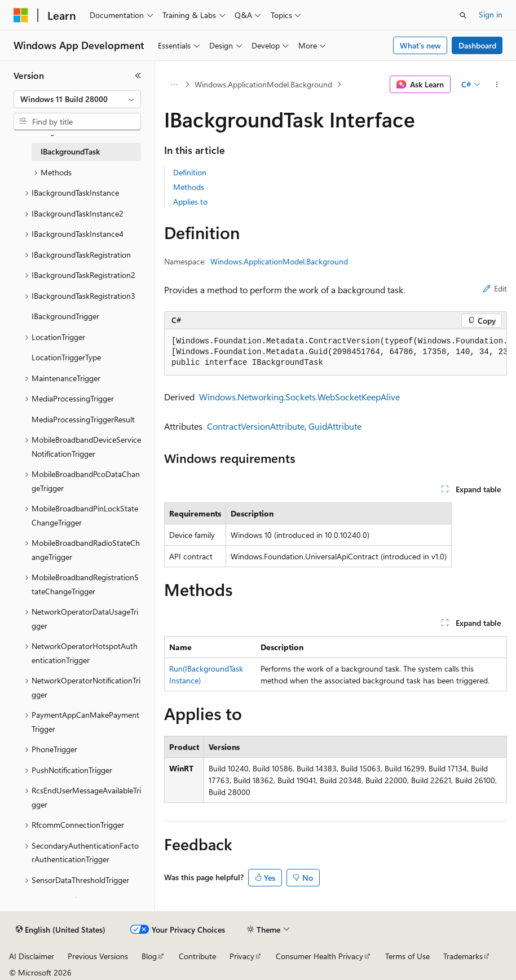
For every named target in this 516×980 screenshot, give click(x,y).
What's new (420, 45)
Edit (495, 288)
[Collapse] (138, 76)
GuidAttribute (335, 426)
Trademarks (463, 956)
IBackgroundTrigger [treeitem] (65, 316)
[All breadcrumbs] (174, 85)
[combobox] (77, 99)
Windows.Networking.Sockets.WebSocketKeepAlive (299, 397)
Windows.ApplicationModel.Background (263, 84)
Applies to (190, 202)
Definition (190, 172)
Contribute (197, 956)
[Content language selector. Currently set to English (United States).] (61, 930)
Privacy (242, 956)
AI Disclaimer (32, 956)
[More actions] (497, 85)
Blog (149, 956)
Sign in (491, 14)
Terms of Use (407, 956)
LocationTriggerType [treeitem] (66, 357)
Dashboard (477, 45)
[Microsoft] (21, 15)
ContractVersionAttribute (256, 426)
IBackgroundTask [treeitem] (70, 151)
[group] (336, 352)
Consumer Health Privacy (319, 956)
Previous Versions (98, 956)
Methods (189, 187)
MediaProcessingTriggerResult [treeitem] (83, 419)
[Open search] (463, 15)
